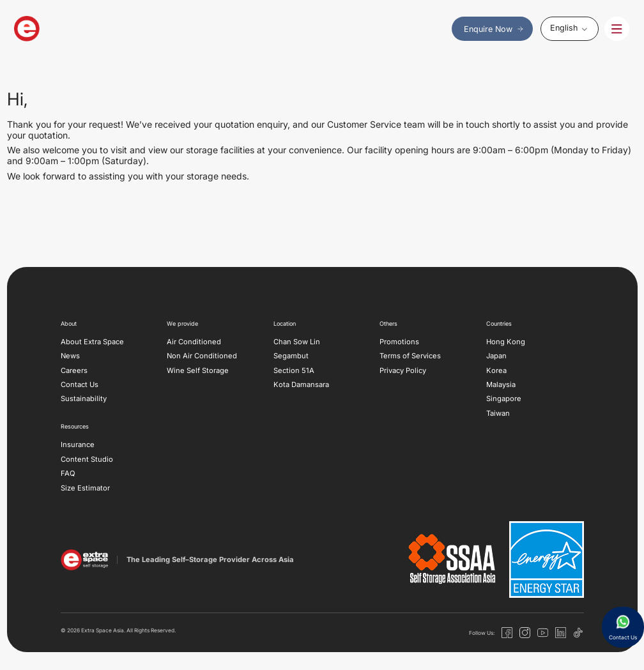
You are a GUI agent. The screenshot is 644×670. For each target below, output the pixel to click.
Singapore (504, 399)
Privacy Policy (403, 370)
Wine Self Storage (198, 370)
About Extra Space (92, 342)
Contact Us (80, 384)
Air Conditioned (194, 342)
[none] (570, 28)
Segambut (291, 356)
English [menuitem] (564, 28)
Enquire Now (494, 29)
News (70, 356)
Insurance (78, 445)
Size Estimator (85, 488)
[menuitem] (570, 28)
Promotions (399, 342)
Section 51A (294, 370)
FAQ (68, 473)
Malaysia (501, 384)
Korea (496, 370)
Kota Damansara (301, 384)
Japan (496, 356)
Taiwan (498, 413)
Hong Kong (506, 342)
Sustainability (84, 399)
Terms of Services (410, 356)
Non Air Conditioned (202, 356)
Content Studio (87, 459)
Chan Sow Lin (297, 342)
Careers (74, 370)
